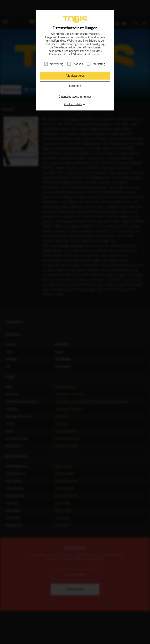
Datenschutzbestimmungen (75, 97)
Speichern (75, 86)
